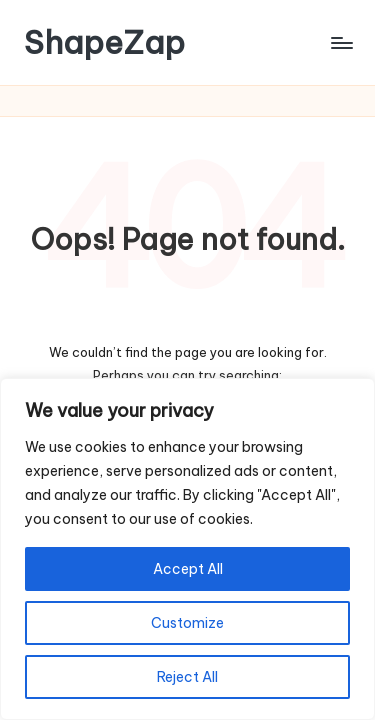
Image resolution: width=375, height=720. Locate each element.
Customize (187, 623)
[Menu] (341, 42)
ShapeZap (104, 42)
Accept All (188, 569)
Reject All (187, 677)
